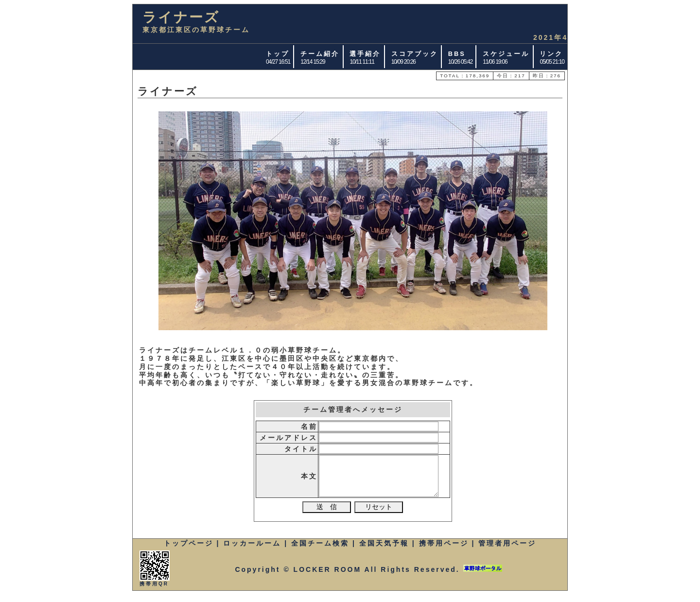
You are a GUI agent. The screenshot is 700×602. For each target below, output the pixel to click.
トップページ (189, 550)
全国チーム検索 (320, 550)
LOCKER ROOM (328, 577)
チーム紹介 (320, 54)
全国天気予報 (384, 550)
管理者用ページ (507, 550)
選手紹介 (365, 54)
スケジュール (506, 54)
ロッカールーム (252, 550)
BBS (457, 54)
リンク (551, 54)
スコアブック (415, 54)
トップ (278, 54)
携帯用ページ (444, 550)
